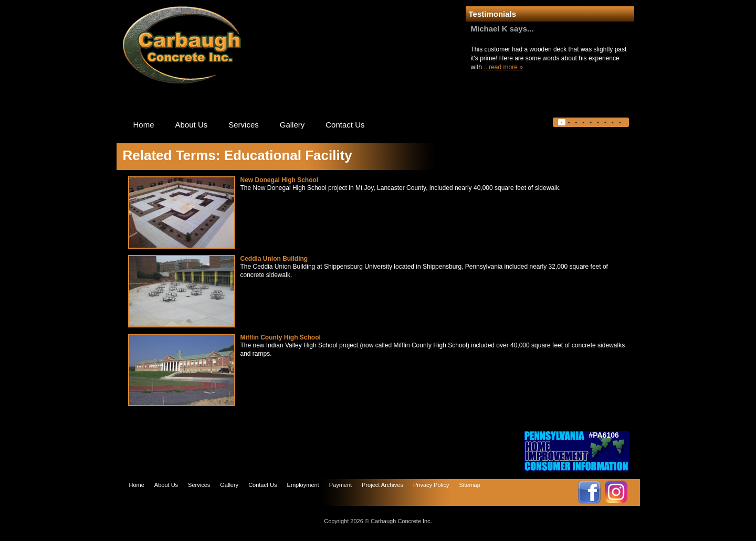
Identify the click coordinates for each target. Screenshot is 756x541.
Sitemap (469, 485)
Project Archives (382, 485)
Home (144, 125)
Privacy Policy (431, 485)
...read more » (503, 67)
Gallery (292, 125)
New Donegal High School (280, 180)
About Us (192, 125)
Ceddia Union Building (274, 259)
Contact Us (345, 125)
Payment (340, 485)
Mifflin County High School (281, 337)
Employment (303, 485)
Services (244, 125)
